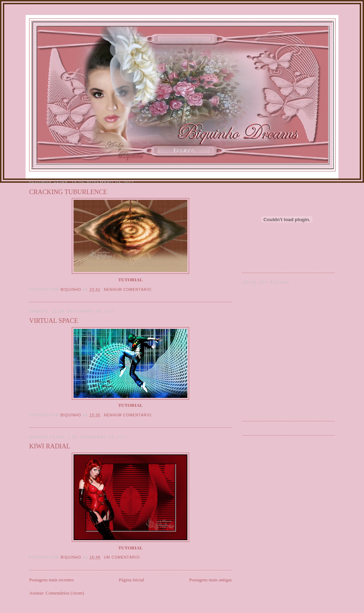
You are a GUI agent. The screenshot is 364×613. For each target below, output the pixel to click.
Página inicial (131, 580)
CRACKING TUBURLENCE (68, 192)
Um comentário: (123, 557)
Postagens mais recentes (52, 580)
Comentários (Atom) (65, 593)
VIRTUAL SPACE (54, 321)
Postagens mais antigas (210, 580)
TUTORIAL (130, 548)
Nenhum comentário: (129, 290)
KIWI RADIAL (50, 446)
